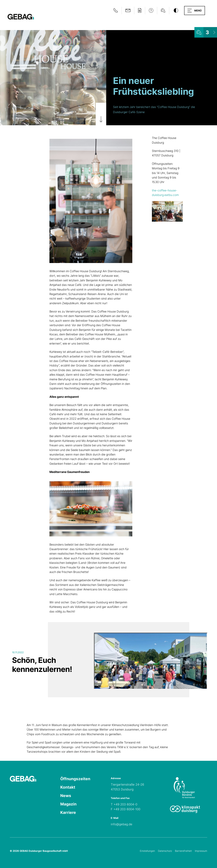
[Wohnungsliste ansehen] (206, 32)
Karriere (68, 812)
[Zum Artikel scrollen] (101, 114)
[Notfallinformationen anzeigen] (116, 11)
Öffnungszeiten (75, 779)
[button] (195, 11)
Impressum (201, 851)
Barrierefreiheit (183, 851)
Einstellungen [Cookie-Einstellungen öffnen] (147, 851)
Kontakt (68, 787)
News (66, 796)
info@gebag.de (122, 824)
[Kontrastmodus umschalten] (176, 11)
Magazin (68, 804)
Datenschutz (165, 851)
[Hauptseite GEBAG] (21, 16)
